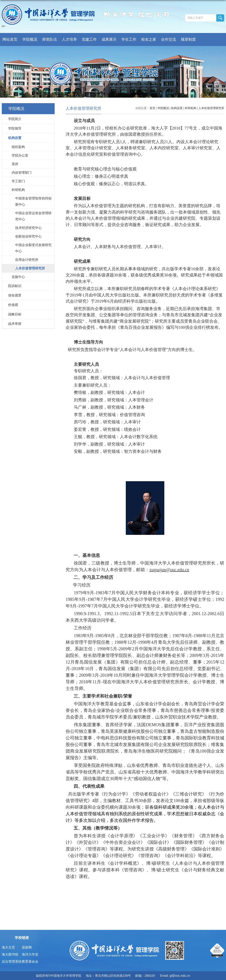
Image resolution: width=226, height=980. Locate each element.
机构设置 (177, 108)
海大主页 (8, 947)
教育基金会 (30, 961)
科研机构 (191, 108)
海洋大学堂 (30, 954)
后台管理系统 (12, 961)
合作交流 (169, 39)
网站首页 (10, 39)
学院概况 (30, 39)
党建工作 (89, 39)
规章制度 (188, 39)
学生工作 (129, 39)
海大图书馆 (10, 954)
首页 (152, 108)
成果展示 (109, 39)
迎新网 (27, 947)
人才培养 (69, 39)
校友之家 (149, 39)
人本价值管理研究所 (211, 108)
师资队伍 (50, 39)
